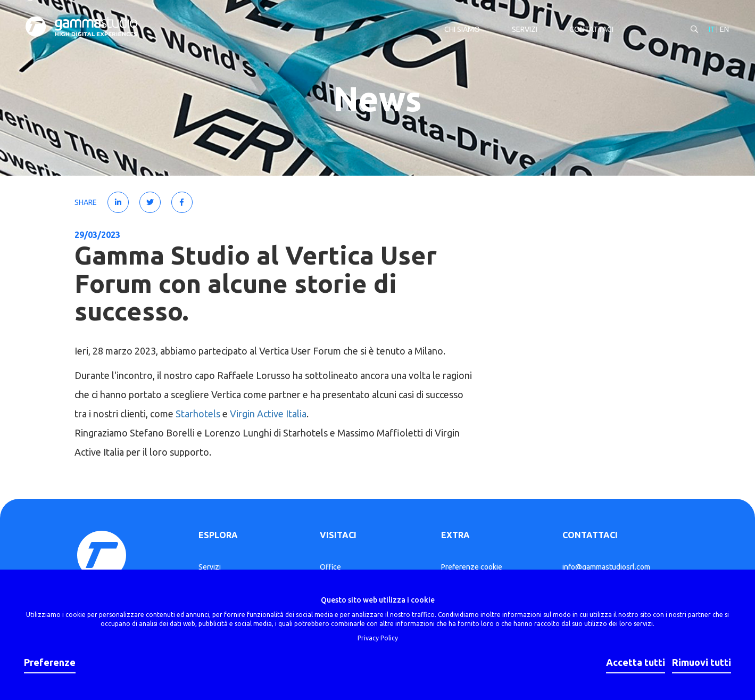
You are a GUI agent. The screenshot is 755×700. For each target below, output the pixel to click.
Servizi (524, 30)
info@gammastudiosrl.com (606, 567)
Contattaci (590, 30)
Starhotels (198, 414)
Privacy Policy (378, 638)
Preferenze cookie (472, 567)
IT (711, 30)
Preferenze (50, 662)
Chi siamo (461, 30)
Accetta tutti (636, 662)
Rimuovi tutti (702, 662)
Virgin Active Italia (268, 414)
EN (723, 30)
